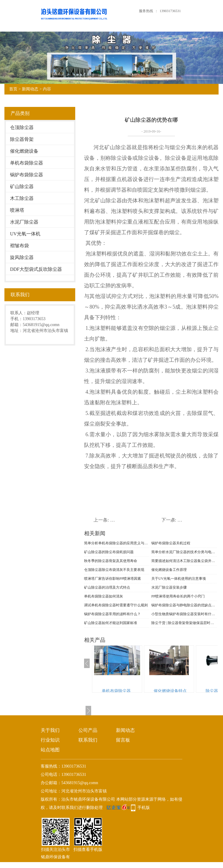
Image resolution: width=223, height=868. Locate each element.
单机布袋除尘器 (27, 163)
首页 (13, 89)
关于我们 (50, 730)
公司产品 (88, 730)
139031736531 (170, 11)
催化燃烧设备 (24, 151)
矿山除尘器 (22, 187)
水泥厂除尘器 (24, 222)
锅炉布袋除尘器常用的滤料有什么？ (112, 614)
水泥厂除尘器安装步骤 (169, 587)
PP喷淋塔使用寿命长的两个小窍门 (178, 596)
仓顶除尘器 (22, 127)
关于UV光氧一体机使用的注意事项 (179, 579)
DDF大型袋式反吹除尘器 (36, 269)
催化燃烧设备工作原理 (169, 570)
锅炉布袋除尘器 (27, 175)
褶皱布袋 (19, 246)
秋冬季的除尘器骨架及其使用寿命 (111, 561)
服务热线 (146, 11)
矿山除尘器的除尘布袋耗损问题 (109, 552)
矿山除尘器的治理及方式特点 (107, 587)
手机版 (144, 808)
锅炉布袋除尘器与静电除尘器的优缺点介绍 (184, 605)
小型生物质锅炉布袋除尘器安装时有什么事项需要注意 (184, 614)
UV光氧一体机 (25, 234)
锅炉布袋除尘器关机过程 (171, 543)
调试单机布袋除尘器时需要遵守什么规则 (116, 605)
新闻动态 (30, 89)
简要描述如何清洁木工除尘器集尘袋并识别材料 (184, 561)
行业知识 (50, 740)
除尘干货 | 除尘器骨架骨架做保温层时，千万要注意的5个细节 (184, 623)
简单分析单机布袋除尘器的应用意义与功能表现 (117, 543)
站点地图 (50, 750)
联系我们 (88, 740)
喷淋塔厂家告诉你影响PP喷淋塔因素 (113, 579)
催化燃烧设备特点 (170, 691)
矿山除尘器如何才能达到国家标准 (111, 623)
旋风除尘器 (22, 257)
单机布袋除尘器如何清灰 (104, 596)
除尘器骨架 (22, 139)
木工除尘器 (22, 198)
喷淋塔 (17, 210)
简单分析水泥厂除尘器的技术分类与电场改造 (184, 552)
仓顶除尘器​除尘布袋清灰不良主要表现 (114, 570)
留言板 (123, 740)
